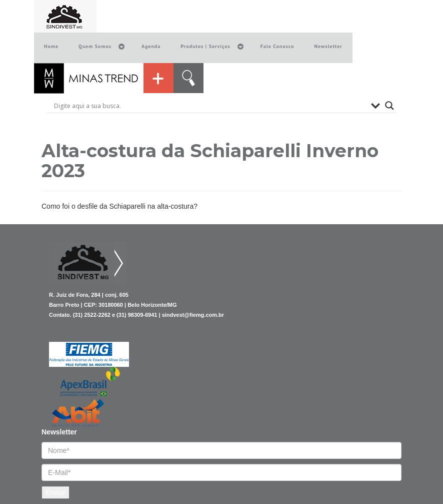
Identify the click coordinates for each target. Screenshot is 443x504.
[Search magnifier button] (389, 106)
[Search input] (210, 106)
